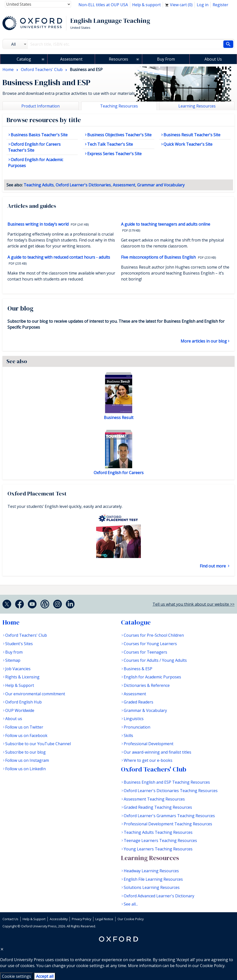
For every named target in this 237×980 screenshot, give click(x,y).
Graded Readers (138, 702)
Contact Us (10, 919)
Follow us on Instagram (27, 760)
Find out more (213, 566)
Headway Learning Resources (151, 871)
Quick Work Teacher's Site (188, 144)
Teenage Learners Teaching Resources (160, 840)
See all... (131, 904)
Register (220, 5)
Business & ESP (138, 669)
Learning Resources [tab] (197, 106)
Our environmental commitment (35, 694)
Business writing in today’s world (39, 224)
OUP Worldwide (20, 710)
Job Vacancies (18, 669)
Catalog (24, 59)
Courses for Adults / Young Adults (155, 660)
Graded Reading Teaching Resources (158, 807)
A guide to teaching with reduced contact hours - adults (59, 257)
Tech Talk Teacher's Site (110, 144)
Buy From (166, 59)
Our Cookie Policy (131, 919)
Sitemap (13, 660)
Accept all (45, 976)
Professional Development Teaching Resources (168, 824)
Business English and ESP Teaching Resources (167, 782)
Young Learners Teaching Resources (158, 849)
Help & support (146, 5)
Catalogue (136, 622)
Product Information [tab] (40, 106)
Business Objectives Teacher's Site (119, 135)
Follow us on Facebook (26, 735)
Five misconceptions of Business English (159, 257)
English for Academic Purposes (152, 677)
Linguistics (134, 719)
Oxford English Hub (23, 702)
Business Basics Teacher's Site (39, 135)
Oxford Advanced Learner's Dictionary (159, 896)
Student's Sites (19, 644)
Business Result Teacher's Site (192, 135)
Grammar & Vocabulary (145, 710)
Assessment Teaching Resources (154, 799)
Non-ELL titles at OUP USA (103, 5)
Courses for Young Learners (150, 644)
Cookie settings (17, 976)
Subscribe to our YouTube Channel (38, 744)
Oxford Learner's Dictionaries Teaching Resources (171, 791)
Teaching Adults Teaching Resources (158, 832)
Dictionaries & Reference (147, 685)
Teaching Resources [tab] (119, 106)
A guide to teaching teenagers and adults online (166, 224)
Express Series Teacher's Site (114, 154)
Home (11, 622)
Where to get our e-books (148, 760)
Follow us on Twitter (24, 727)
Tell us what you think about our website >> (194, 604)
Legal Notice (104, 919)
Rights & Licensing (22, 677)
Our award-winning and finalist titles (158, 752)
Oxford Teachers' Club (26, 635)
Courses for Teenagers (145, 652)
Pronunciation (137, 727)
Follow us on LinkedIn (25, 769)
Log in (203, 5)
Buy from (14, 652)
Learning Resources (150, 858)
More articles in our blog (204, 341)
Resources (118, 59)
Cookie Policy (212, 966)
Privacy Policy (81, 919)
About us (14, 719)
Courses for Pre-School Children (154, 635)
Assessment (71, 59)
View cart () (179, 5)
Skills (128, 735)
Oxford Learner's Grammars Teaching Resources (169, 816)
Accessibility (59, 919)
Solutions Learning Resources (152, 887)
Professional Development (149, 744)
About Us (213, 59)
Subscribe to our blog (25, 752)
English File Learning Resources (153, 879)
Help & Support (20, 685)
